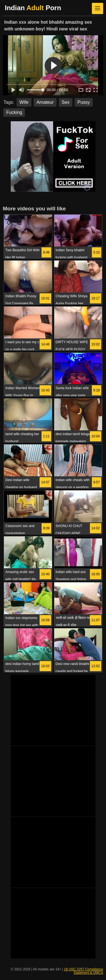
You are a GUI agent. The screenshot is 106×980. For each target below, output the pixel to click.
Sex (66, 102)
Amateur (45, 102)
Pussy (84, 102)
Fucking (14, 112)
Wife (24, 102)
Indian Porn (33, 8)
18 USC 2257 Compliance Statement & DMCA (84, 971)
